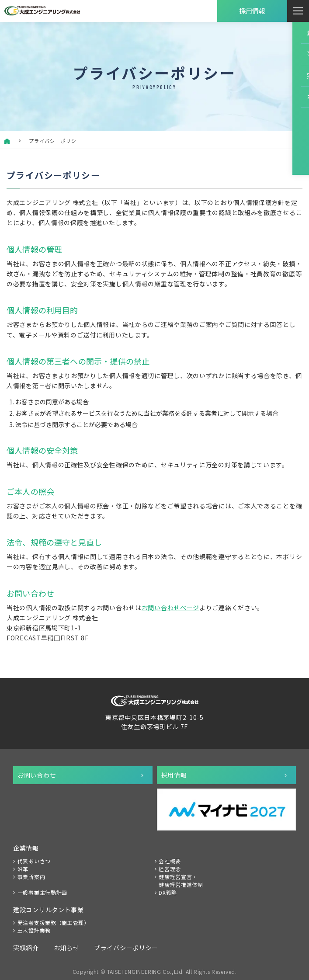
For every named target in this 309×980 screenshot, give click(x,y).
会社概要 (170, 861)
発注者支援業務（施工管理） (54, 923)
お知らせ (67, 948)
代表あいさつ (34, 861)
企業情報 (26, 848)
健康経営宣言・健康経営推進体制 (181, 881)
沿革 (23, 869)
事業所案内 (31, 877)
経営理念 (170, 869)
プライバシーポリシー (126, 948)
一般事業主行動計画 (42, 892)
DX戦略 (168, 892)
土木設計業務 (34, 930)
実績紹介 (26, 948)
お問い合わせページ (170, 608)
